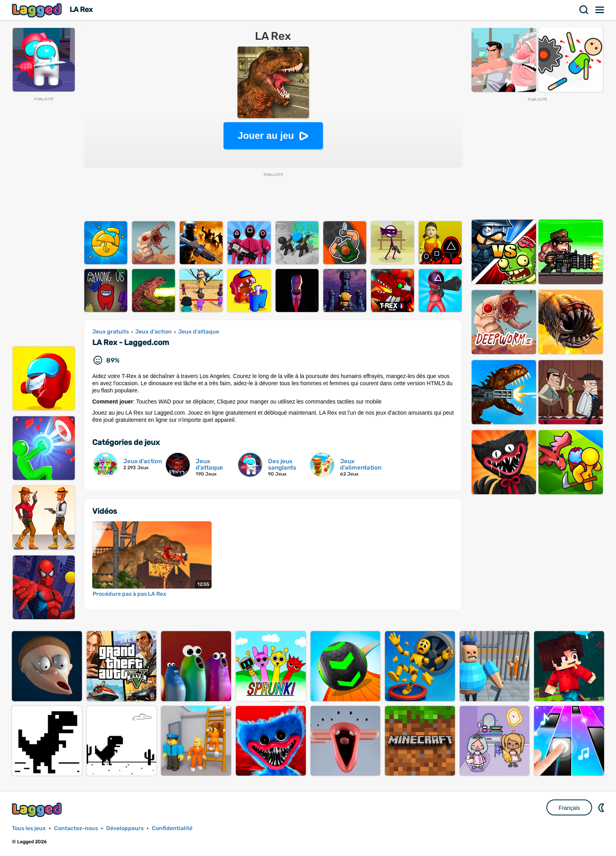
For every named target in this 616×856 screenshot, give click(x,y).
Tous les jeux (29, 828)
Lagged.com (38, 810)
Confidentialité (172, 828)
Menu (600, 10)
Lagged (38, 10)
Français (569, 808)
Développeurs (125, 828)
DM (602, 807)
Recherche (584, 10)
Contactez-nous (76, 828)
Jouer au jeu (266, 136)
